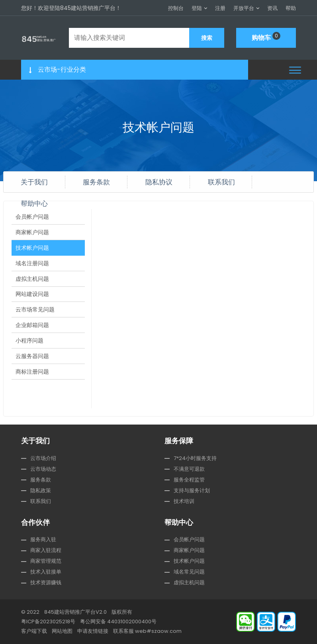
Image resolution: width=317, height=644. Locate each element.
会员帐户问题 (32, 217)
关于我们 (34, 182)
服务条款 (96, 182)
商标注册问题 (32, 380)
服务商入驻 (43, 539)
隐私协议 (159, 182)
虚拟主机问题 (32, 282)
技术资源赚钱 (46, 582)
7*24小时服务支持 (195, 458)
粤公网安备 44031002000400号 (118, 621)
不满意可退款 (189, 469)
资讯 (272, 8)
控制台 (176, 8)
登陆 (197, 8)
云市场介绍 (43, 458)
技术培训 (184, 501)
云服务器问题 (32, 364)
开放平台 (244, 8)
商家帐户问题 (32, 233)
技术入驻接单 (46, 572)
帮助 (291, 8)
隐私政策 (41, 490)
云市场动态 (43, 469)
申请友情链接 (93, 631)
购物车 (266, 37)
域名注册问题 (32, 266)
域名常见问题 (189, 572)
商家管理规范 (46, 561)
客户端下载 (34, 631)
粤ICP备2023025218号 (48, 621)
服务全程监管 (189, 480)
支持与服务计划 (192, 490)
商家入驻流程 (46, 550)
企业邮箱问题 (32, 331)
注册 (220, 8)
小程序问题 (29, 348)
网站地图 (62, 631)
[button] (295, 70)
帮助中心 (34, 203)
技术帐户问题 (32, 250)
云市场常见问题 (35, 315)
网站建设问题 (32, 299)
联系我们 (221, 182)
